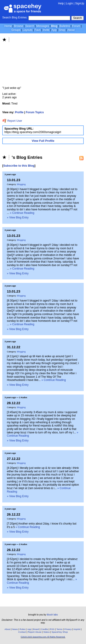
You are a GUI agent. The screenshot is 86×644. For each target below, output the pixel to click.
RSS (52, 629)
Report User (12, 121)
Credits (44, 629)
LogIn (69, 3)
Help (61, 3)
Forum (76, 26)
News (15, 629)
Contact (22, 632)
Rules (23, 629)
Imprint (77, 629)
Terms (60, 629)
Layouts (28, 30)
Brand (36, 629)
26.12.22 (14, 514)
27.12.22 (14, 459)
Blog (54, 26)
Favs (38, 30)
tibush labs (52, 615)
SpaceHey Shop (60, 632)
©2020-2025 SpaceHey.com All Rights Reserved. (43, 637)
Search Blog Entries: (15, 17)
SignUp (80, 3)
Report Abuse (35, 632)
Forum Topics (35, 112)
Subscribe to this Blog (19, 166)
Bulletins (65, 26)
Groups (16, 30)
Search (78, 18)
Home (8, 26)
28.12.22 (14, 403)
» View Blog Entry (18, 218)
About (71, 30)
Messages (43, 26)
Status (47, 632)
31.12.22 (14, 347)
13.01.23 (14, 180)
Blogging (21, 184)
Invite (46, 30)
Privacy (68, 629)
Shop (62, 30)
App (54, 30)
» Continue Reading (22, 213)
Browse (19, 26)
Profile (19, 112)
